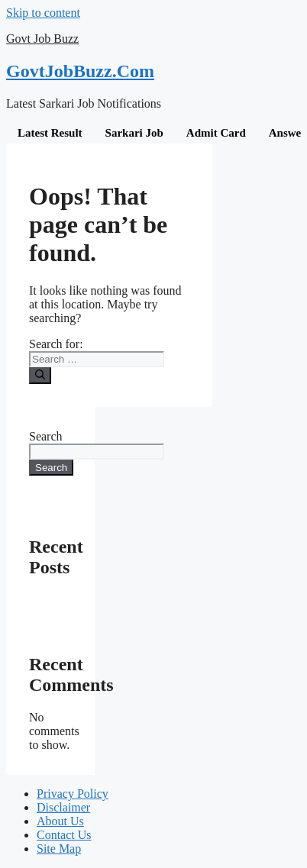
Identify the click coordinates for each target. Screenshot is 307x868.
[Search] (40, 376)
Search (46, 436)
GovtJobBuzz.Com (80, 71)
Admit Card (216, 133)
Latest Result (50, 133)
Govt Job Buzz (42, 39)
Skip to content (43, 13)
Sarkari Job (134, 133)
